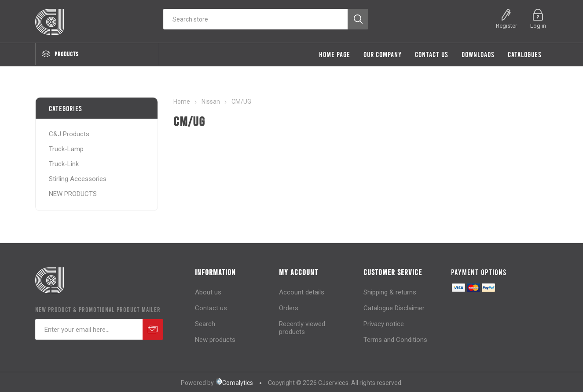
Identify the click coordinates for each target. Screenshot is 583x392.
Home (182, 102)
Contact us (211, 308)
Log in (538, 26)
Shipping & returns (390, 292)
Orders (289, 308)
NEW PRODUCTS (73, 194)
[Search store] (255, 19)
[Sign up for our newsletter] (89, 329)
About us (208, 292)
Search (205, 324)
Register (506, 26)
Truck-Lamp (66, 149)
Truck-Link (64, 164)
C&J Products (69, 134)
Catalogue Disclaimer (394, 308)
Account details (302, 292)
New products (215, 340)
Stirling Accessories (78, 179)
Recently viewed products (302, 328)
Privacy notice (384, 324)
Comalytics (234, 383)
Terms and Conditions (395, 340)
